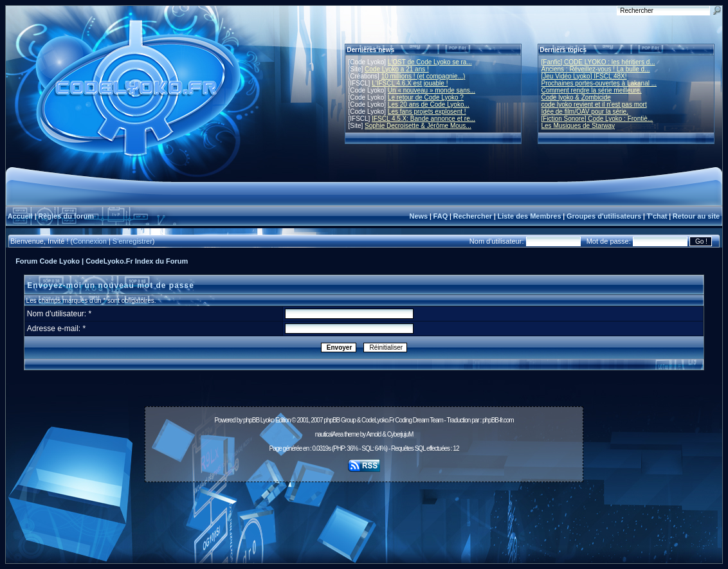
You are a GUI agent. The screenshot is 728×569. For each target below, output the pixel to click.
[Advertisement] (364, 516)
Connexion (90, 241)
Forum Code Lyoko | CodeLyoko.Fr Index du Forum (102, 261)
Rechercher (473, 216)
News (418, 216)
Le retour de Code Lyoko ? (426, 97)
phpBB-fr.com (498, 420)
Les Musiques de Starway (578, 126)
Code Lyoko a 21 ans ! (397, 69)
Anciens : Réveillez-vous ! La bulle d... (596, 69)
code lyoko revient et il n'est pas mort (594, 104)
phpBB (251, 420)
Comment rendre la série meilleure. (592, 90)
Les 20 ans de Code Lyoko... (429, 104)
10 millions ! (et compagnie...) (423, 76)
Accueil (20, 216)
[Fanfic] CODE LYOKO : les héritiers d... (598, 62)
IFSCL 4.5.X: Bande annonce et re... (423, 119)
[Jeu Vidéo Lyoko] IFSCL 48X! (584, 76)
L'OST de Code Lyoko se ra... (430, 62)
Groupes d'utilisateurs (604, 216)
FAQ (441, 216)
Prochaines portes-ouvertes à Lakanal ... (599, 83)
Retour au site (696, 216)
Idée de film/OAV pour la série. (585, 112)
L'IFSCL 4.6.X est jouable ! (410, 83)
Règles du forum (66, 216)
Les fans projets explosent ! (427, 112)
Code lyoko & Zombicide (576, 97)
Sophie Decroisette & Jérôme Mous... (418, 126)
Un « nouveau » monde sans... (432, 90)
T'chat (657, 216)
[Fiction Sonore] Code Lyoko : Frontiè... (597, 119)
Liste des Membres (529, 216)
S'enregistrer (132, 241)
